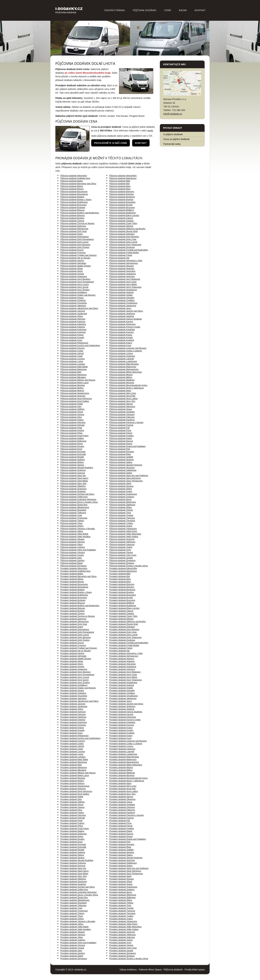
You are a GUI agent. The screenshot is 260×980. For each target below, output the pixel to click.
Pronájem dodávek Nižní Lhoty (123, 786)
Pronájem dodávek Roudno (72, 839)
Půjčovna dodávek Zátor (71, 558)
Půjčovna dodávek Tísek (71, 515)
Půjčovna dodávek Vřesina (121, 553)
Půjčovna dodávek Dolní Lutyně (123, 242)
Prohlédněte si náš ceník (111, 143)
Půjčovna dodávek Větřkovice (122, 542)
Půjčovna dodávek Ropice (121, 444)
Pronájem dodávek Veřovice (73, 935)
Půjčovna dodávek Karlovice (73, 322)
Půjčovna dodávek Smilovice (73, 470)
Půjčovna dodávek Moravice (122, 383)
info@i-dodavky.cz (173, 114)
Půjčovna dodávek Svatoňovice (123, 494)
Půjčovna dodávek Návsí (120, 391)
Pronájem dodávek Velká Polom (123, 924)
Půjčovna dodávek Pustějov (121, 436)
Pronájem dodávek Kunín (120, 738)
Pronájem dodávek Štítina (121, 900)
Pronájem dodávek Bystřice (72, 611)
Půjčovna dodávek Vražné (121, 547)
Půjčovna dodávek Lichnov (121, 353)
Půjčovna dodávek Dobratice (122, 234)
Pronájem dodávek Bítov (120, 582)
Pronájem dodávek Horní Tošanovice (126, 680)
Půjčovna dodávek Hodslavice (123, 274)
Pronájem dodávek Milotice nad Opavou (78, 773)
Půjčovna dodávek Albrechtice (74, 176)
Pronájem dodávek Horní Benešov (76, 672)
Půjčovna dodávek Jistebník (122, 316)
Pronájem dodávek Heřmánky (73, 656)
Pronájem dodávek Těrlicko (121, 903)
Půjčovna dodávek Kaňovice (73, 319)
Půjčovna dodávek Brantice (121, 200)
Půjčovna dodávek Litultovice (122, 356)
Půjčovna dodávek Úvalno (121, 526)
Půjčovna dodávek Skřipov (72, 462)
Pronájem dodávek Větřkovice (122, 935)
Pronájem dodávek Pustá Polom (75, 829)
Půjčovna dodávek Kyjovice (72, 348)
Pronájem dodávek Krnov (72, 733)
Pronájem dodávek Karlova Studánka (126, 712)
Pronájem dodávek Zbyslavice (123, 953)
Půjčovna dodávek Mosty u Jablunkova (126, 388)
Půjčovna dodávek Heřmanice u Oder (126, 261)
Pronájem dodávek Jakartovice (123, 699)
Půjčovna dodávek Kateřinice (73, 324)
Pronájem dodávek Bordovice (122, 590)
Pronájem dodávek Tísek (71, 908)
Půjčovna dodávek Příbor (71, 433)
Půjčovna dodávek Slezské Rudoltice (77, 468)
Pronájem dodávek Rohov (72, 837)
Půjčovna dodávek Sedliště (121, 457)
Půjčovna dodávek (144, 10)
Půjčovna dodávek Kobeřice (73, 327)
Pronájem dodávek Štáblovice (122, 898)
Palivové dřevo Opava (150, 970)
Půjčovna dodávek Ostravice (122, 415)
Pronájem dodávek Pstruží (121, 826)
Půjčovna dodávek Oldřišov (72, 409)
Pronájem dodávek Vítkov (72, 937)
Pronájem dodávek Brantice (121, 592)
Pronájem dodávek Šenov (121, 892)
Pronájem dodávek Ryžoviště (73, 847)
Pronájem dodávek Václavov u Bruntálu (78, 921)
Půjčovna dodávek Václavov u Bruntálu (78, 529)
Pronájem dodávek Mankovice (74, 762)
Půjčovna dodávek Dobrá (71, 234)
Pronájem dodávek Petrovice (73, 815)
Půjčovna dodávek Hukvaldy (122, 298)
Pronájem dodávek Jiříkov (72, 709)
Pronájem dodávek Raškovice (74, 834)
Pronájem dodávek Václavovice (123, 921)
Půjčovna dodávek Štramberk (73, 510)
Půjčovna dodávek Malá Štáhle (74, 367)
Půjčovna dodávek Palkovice (122, 417)
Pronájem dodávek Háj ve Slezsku (76, 651)
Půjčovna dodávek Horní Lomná (75, 284)
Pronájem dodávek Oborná (121, 797)
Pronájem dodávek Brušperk (73, 600)
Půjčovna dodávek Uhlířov (72, 526)
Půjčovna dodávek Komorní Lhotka (125, 327)
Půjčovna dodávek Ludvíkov (73, 364)
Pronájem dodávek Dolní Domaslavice (77, 632)
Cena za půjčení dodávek (176, 139)
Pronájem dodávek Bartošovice (123, 571)
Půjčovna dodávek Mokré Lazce (74, 383)
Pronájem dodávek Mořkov (72, 781)
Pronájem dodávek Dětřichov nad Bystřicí (128, 622)
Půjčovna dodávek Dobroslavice (75, 237)
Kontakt (200, 10)
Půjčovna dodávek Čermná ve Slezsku (77, 223)
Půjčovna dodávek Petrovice (73, 422)
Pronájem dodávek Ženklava (122, 956)
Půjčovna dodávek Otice (71, 417)
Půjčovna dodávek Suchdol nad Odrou (77, 494)
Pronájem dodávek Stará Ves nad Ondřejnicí (129, 868)
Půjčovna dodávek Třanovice (122, 518)
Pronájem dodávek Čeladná (122, 614)
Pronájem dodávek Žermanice (74, 959)
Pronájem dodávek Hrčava (72, 691)
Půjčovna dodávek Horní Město (123, 284)
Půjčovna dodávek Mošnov (72, 391)
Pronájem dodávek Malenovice (123, 760)
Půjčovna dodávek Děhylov (121, 226)
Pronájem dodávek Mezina (121, 768)
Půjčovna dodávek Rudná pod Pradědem (127, 446)
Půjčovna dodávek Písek (71, 428)
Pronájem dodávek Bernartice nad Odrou (78, 576)
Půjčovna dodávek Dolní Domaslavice (77, 239)
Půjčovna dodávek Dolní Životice (75, 247)
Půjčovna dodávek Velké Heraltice (75, 537)
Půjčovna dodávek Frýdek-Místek (124, 253)
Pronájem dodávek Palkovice (122, 810)
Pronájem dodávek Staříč (120, 876)
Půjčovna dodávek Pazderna (122, 420)
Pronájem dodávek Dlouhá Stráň (124, 624)
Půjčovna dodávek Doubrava (122, 247)
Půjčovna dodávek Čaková (121, 218)
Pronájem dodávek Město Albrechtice (126, 765)
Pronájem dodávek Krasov (121, 728)
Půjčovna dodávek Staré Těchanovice (126, 481)
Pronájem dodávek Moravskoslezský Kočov (128, 778)
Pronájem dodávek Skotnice (122, 852)
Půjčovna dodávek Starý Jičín (73, 484)
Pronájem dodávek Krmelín (121, 730)
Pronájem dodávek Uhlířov (72, 919)
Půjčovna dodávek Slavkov (72, 465)
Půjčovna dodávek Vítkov (72, 545)
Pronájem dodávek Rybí (120, 842)
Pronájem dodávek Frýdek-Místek (124, 645)
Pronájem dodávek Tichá (120, 906)
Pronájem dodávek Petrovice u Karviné (126, 815)
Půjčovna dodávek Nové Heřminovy (76, 399)
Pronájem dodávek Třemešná (122, 913)
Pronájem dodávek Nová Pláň (122, 789)
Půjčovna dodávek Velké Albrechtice (125, 534)
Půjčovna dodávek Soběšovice (123, 470)
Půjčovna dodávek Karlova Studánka (126, 319)
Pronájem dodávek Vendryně (122, 932)
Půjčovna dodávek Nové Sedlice (75, 401)
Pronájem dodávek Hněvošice (122, 664)
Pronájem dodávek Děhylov (121, 619)
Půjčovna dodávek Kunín (120, 346)
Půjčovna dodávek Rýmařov (122, 452)
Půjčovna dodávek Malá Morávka (124, 364)
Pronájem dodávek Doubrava (122, 640)
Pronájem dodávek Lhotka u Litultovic (126, 744)
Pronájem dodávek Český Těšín (123, 616)
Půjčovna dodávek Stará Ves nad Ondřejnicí (129, 476)
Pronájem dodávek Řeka (120, 847)
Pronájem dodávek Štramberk (74, 903)
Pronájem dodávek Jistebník (122, 709)
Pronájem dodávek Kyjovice (73, 741)
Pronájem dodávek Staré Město (74, 874)
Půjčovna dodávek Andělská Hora (75, 178)
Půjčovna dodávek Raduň (121, 438)
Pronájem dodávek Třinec (72, 916)
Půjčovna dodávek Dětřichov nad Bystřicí (127, 229)
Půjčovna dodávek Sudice (121, 491)
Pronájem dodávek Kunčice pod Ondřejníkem (80, 738)
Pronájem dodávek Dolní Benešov (124, 630)
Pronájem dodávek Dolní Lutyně (123, 635)
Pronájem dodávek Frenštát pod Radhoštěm (129, 643)
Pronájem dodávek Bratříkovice (74, 595)
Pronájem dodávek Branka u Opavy (76, 592)
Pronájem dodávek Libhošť (72, 746)
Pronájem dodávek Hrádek (121, 688)
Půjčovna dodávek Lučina (72, 361)
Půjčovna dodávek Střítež (121, 489)
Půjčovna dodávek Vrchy (120, 550)
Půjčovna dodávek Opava (121, 409)
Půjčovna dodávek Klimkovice (122, 324)
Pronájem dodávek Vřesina (121, 945)
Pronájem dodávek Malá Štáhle (74, 760)
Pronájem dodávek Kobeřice (73, 720)
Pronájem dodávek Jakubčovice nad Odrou (79, 701)
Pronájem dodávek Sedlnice (73, 852)
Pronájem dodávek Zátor (71, 951)
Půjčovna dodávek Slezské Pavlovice (126, 465)
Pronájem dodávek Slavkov (72, 858)
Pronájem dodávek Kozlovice (73, 725)
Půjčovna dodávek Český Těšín (123, 223)
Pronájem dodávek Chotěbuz (122, 693)
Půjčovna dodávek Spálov (121, 473)
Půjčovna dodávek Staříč (120, 484)
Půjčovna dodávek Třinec (72, 523)
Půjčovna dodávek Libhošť (72, 353)
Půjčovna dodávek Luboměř (122, 359)
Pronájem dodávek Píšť (120, 821)
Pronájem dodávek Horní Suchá (74, 680)
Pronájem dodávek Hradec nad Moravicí (78, 688)
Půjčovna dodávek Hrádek (121, 295)
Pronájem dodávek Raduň (121, 831)
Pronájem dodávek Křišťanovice (74, 736)
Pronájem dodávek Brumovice (74, 598)
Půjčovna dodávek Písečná (121, 425)
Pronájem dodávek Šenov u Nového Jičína (79, 895)
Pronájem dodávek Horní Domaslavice (77, 675)
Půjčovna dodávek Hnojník (72, 274)
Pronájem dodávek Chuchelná (74, 696)
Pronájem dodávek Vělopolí (73, 932)
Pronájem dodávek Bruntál (121, 598)
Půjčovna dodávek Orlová (72, 412)
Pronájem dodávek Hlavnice (122, 659)
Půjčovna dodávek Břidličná (121, 210)
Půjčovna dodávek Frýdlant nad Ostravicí (79, 255)
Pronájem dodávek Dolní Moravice (76, 637)
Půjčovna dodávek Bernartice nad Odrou (78, 184)
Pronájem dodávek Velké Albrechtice (125, 927)
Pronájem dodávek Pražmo (72, 823)
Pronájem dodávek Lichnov (121, 746)
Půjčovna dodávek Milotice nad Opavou (78, 380)
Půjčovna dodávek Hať (119, 258)
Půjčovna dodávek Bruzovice (122, 208)
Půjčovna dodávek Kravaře (72, 338)
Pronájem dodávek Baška (72, 574)
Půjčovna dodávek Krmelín (121, 338)
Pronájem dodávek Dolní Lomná (75, 635)
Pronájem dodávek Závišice (73, 953)
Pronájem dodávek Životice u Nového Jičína (129, 959)
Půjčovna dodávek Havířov (72, 261)
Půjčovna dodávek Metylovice (73, 375)
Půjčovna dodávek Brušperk (73, 208)
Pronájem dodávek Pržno (120, 823)
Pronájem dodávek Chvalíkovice (123, 696)
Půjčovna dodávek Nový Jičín (122, 401)
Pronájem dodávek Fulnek (121, 648)
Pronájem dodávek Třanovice (122, 911)
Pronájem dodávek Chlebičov (73, 693)
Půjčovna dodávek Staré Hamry (74, 478)
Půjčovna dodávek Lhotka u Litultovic (126, 351)
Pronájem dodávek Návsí (120, 783)
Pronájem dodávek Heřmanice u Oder (126, 653)
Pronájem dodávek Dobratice (122, 627)
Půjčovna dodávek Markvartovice (124, 369)
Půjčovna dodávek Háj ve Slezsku (75, 258)
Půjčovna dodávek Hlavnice (121, 266)
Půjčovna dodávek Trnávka (121, 515)
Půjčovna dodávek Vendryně (122, 539)
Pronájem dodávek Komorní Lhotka (125, 720)
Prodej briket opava (195, 970)
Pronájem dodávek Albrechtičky (123, 568)
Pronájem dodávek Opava (121, 802)
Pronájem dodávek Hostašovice (123, 683)
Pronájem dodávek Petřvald (73, 818)
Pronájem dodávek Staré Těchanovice (126, 874)
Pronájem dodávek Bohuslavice (74, 587)
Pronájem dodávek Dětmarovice (75, 622)
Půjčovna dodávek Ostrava (72, 415)
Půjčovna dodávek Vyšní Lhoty (123, 555)
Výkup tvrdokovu (128, 970)
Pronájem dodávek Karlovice (73, 714)
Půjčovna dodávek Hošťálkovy (74, 292)
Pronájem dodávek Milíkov (121, 770)
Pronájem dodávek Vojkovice (122, 937)
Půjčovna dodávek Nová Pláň (122, 396)
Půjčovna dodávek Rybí (120, 449)
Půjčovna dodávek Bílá (119, 184)
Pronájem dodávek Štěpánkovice (75, 900)
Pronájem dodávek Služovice (122, 860)
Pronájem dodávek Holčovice (122, 669)
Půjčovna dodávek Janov (120, 308)
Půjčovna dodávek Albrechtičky (123, 176)
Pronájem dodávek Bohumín (122, 584)
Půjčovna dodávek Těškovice (73, 513)
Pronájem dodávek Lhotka (72, 744)
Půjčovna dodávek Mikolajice (73, 377)
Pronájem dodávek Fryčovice (73, 645)
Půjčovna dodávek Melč (71, 372)
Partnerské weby (172, 144)
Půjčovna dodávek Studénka (73, 491)
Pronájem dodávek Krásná (72, 728)
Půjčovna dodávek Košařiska (122, 330)
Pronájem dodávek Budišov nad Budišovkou (80, 606)
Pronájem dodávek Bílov (120, 579)
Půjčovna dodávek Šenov (120, 499)
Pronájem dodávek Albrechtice (74, 568)
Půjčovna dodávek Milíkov (121, 377)
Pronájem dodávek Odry (71, 799)
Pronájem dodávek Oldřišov (73, 802)
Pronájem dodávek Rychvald (73, 844)
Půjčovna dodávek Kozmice (121, 332)
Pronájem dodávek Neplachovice (75, 786)
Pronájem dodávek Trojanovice (74, 911)
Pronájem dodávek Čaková (121, 611)
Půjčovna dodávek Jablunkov (73, 306)
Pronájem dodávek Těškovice (73, 906)
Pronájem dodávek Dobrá (72, 627)
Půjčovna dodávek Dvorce (72, 250)
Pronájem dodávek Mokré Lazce (75, 775)
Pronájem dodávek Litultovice (122, 749)
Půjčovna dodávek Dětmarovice (74, 229)
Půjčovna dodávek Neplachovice (75, 393)
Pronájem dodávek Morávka (73, 778)
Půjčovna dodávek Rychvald (73, 452)
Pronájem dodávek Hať (119, 651)
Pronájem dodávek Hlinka (72, 661)
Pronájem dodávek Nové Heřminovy (76, 791)
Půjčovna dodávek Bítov (120, 189)
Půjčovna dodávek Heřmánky (73, 263)
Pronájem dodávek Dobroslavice (75, 630)
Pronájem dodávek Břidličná (122, 603)
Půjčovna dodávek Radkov (72, 438)
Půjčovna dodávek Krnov (71, 340)
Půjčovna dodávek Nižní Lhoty (123, 393)
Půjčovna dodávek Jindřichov (122, 314)
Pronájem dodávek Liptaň (72, 749)
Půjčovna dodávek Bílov (120, 186)
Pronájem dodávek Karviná (121, 714)
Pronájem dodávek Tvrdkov (121, 916)
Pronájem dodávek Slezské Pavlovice (126, 858)
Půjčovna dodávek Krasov (121, 335)
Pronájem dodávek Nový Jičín (122, 794)
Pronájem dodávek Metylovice (74, 768)
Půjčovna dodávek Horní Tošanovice (125, 287)
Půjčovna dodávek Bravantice (122, 202)
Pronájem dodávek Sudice (121, 884)
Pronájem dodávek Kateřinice (73, 717)
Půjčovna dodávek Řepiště (72, 457)
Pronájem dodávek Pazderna (122, 813)
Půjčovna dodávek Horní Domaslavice (77, 282)
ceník (150, 131)
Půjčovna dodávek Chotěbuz (122, 300)
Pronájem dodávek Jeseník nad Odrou (126, 704)
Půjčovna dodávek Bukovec (73, 215)
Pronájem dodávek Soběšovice (123, 863)
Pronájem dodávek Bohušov (122, 587)
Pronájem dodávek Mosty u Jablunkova (127, 781)
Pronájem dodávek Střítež (121, 882)
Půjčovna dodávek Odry (71, 407)
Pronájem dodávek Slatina (121, 855)
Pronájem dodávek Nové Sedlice (75, 794)
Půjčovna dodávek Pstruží (121, 433)
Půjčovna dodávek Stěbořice (73, 486)
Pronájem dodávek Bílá (120, 576)
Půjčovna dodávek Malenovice (123, 367)
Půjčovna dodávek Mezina (121, 375)
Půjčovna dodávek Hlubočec (122, 269)
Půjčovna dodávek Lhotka (72, 351)
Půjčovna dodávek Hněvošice (122, 271)
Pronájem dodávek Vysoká (72, 948)
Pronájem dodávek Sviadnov (122, 890)
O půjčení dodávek (173, 134)
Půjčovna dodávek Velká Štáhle (74, 534)
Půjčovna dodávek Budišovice (122, 213)
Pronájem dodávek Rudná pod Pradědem (128, 839)
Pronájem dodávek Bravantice (123, 595)
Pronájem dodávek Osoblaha (122, 805)
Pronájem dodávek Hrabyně (122, 685)
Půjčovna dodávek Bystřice (72, 218)
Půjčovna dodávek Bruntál (121, 205)
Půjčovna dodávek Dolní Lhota (123, 239)
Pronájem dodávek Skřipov (72, 855)
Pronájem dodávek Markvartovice (124, 762)
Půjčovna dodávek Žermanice (73, 566)
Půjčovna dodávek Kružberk (122, 340)
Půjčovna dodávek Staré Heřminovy (125, 478)
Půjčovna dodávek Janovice (73, 311)
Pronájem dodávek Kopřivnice (74, 722)
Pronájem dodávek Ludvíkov (73, 757)
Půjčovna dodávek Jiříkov (72, 316)
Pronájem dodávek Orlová (72, 805)
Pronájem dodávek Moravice (122, 775)
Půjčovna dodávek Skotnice (121, 460)
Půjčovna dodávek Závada (121, 558)
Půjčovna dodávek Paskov (72, 420)
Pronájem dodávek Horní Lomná (75, 677)
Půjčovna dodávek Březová (72, 210)
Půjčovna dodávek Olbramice (122, 407)
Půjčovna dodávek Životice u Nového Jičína (129, 566)
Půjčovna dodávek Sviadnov (122, 497)
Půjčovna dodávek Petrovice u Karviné (126, 422)
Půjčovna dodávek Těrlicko (121, 510)
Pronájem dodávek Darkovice (73, 619)
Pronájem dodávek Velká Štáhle (74, 927)
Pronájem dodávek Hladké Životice (76, 659)
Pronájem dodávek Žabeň (72, 956)
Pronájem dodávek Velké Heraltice (76, 929)
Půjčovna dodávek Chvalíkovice (123, 303)
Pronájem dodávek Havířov (72, 653)
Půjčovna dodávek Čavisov (72, 221)
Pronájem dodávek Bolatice (72, 590)
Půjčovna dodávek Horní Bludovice (125, 279)
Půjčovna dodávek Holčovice (122, 277)
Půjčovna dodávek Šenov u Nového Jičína (79, 502)
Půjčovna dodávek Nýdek (72, 404)
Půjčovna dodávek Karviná (121, 322)
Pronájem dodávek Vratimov (73, 940)
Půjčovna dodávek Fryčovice (73, 253)
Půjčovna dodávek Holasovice (74, 277)
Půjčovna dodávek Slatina (121, 462)
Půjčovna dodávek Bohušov (122, 194)
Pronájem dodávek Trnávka (121, 908)
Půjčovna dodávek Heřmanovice (124, 263)
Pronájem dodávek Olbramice (122, 799)
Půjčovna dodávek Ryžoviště (73, 454)
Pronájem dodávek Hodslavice (123, 667)
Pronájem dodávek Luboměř (122, 752)
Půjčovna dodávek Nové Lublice (123, 399)
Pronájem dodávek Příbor (72, 826)
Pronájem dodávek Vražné (121, 940)
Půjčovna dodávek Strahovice (73, 489)
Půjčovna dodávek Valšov (72, 531)
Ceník (168, 10)
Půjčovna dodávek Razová (121, 441)
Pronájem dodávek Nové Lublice (124, 791)
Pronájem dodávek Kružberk (122, 733)
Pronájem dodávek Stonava (121, 879)
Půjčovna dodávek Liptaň (71, 356)
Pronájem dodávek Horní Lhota (123, 675)
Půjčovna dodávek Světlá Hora (74, 497)
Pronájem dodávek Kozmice (122, 725)
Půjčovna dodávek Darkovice (73, 226)
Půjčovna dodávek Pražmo (72, 430)
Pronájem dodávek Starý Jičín (74, 876)
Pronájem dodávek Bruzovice (122, 600)
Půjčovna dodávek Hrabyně (121, 292)
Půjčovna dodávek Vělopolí (72, 539)
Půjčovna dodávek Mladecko (122, 380)
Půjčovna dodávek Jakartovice (123, 306)
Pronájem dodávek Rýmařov (122, 844)
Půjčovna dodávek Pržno (120, 430)
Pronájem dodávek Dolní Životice (75, 640)
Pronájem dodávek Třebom (72, 913)
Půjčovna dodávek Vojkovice (122, 545)
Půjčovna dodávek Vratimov (73, 547)
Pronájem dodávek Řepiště (72, 850)
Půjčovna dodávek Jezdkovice (74, 314)
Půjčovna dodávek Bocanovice (74, 192)
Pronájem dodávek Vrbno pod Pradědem (78, 943)
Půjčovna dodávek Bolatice (72, 197)
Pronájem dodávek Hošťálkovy (74, 685)
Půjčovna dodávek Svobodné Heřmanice (78, 499)
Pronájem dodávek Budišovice (123, 606)
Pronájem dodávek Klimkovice (123, 717)
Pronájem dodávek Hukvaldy (122, 691)
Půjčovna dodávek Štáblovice (122, 505)
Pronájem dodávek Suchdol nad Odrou (78, 887)
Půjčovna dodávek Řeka (120, 454)
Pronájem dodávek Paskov (72, 813)
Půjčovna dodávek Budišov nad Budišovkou (80, 213)
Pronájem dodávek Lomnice (73, 752)
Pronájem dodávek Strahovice (74, 882)
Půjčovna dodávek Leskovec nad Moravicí (128, 348)
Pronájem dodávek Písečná (121, 818)
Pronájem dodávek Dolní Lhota (123, 632)
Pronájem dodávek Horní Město (123, 677)
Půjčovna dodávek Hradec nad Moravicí (78, 295)
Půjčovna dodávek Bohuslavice (74, 194)
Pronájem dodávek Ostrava (72, 807)
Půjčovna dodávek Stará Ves (73, 476)
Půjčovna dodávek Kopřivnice (73, 330)
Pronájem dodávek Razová (121, 834)
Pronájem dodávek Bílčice (72, 579)
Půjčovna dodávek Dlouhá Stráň (123, 231)
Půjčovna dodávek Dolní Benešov (124, 237)
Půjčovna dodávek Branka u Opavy (76, 200)
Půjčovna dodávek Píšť (119, 428)
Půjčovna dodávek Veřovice (73, 542)
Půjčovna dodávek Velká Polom (123, 531)
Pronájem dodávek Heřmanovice (124, 656)
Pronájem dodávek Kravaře (72, 730)
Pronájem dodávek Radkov (72, 831)
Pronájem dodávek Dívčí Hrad (74, 624)
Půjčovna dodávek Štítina (120, 507)
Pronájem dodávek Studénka (73, 884)
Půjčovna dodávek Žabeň (72, 563)
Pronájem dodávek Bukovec (73, 608)
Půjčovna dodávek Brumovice (73, 205)
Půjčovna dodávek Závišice (72, 560)
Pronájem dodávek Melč (71, 765)
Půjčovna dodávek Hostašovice (123, 290)
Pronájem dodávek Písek (71, 821)
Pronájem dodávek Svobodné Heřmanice (79, 892)
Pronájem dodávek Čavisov (72, 614)
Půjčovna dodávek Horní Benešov (75, 279)
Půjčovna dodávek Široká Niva (74, 505)
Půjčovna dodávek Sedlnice (73, 460)
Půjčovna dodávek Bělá (120, 181)
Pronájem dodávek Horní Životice (75, 683)
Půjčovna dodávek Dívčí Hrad (73, 231)
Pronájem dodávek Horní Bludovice (125, 672)
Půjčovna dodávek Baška (72, 181)
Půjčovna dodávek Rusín (71, 449)
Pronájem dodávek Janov (120, 701)
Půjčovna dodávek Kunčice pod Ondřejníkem (80, 346)
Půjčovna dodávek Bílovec (72, 189)
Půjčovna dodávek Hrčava (72, 298)
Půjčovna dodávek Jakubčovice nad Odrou (79, 308)
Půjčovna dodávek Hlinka (72, 269)
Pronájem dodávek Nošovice (73, 789)
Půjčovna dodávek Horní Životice (75, 290)
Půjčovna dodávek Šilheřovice (123, 502)
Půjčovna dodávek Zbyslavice (122, 560)
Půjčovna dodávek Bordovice (122, 197)
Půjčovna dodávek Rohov (72, 444)
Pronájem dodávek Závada (121, 951)
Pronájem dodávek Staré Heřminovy (125, 871)
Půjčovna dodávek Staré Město (74, 481)
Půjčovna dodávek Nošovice (73, 396)
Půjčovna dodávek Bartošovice (123, 178)
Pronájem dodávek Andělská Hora (75, 571)
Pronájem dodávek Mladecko (122, 773)
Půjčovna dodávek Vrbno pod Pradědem (78, 550)
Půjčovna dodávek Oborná (121, 404)
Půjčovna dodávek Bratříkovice (74, 202)
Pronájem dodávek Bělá (120, 574)
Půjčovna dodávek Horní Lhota (123, 282)
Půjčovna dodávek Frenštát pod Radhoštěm (129, 250)
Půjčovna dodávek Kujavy (121, 343)
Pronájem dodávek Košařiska (122, 722)
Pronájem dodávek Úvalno (121, 919)
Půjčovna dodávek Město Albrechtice (126, 372)
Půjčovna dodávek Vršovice (73, 553)
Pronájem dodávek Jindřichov (122, 706)
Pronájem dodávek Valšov (72, 924)
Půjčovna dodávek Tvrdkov (121, 523)
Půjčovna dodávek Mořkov (72, 388)
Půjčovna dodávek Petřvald (72, 425)
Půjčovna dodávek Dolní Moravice (75, 245)
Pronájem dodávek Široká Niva (74, 898)
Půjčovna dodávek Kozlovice (73, 332)
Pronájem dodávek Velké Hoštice (124, 929)
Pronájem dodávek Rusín (72, 842)
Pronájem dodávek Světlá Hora (74, 890)
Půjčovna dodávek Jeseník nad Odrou (126, 311)
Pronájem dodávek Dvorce (72, 643)
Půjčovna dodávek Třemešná (122, 521)
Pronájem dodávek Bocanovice (74, 584)
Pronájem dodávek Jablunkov (73, 699)
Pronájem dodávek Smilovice (73, 863)
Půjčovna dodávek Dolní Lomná (74, 242)
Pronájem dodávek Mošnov (72, 783)
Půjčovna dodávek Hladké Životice (76, 266)
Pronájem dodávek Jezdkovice (74, 706)
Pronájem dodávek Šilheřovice (123, 895)
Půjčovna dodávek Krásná (72, 335)
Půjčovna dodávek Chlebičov (73, 300)
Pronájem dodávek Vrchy (120, 943)
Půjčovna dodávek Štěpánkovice (75, 507)
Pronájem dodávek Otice (71, 810)
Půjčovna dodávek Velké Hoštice (124, 537)
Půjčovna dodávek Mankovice (74, 369)
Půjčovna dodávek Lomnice (73, 359)
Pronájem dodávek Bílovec (72, 582)
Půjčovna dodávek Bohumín (122, 192)
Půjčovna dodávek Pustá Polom (74, 436)
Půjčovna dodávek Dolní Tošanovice (125, 245)
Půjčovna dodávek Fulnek (121, 255)
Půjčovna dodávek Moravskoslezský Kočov (128, 385)
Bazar (183, 10)
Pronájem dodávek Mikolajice (73, 770)
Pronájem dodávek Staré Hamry (75, 871)
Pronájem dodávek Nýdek (72, 797)
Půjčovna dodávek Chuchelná (74, 303)
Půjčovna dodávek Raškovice (73, 441)
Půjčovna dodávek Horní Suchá (74, 287)
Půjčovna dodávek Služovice (122, 468)
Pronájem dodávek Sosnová (73, 866)
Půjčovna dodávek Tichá (120, 513)
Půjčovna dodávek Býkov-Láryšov (124, 215)
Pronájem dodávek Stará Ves (73, 868)
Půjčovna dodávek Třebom (72, 521)
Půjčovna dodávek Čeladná (121, 221)
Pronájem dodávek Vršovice (73, 945)
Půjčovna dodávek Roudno (72, 446)
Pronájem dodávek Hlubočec (122, 661)
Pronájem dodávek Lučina (72, 754)
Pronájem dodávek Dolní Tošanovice (125, 637)
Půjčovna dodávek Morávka (73, 385)
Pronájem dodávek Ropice (121, 837)
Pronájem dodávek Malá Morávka (124, 757)
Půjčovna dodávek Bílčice (72, 186)
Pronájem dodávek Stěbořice (73, 879)
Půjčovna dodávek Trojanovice (74, 518)
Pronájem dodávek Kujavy (121, 736)
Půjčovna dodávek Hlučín (72, 271)
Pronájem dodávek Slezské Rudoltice (77, 860)
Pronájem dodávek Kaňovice (73, 712)
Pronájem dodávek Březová (73, 603)
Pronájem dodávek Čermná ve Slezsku (78, 616)
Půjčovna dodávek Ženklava (122, 563)
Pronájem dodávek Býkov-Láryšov (124, 608)
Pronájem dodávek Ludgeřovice (123, 754)
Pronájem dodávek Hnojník (72, 667)
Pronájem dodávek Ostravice (122, 807)
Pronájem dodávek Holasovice (74, 669)
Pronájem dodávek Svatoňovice (123, 887)
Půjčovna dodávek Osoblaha (122, 412)
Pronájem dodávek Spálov (121, 866)
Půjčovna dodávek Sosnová (73, 473)
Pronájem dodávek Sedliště (121, 850)
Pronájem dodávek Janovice (73, 704)
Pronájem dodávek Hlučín (72, 664)
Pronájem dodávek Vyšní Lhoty (123, 948)
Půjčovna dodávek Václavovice (123, 529)
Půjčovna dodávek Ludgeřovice (123, 361)
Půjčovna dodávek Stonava (121, 486)
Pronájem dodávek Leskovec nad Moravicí (128, 741)
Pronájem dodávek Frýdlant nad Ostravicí (79, 648)
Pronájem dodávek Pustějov (122, 829)
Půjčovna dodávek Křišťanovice (74, 343)
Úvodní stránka (114, 10)
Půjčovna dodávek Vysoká (72, 555)
